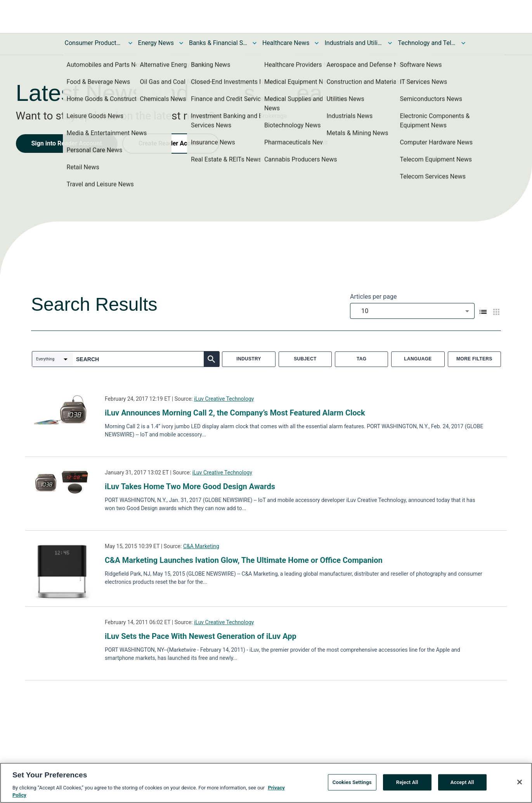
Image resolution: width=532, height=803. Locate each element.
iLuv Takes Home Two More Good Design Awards (190, 486)
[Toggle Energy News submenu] (181, 43)
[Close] (520, 784)
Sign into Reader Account (67, 143)
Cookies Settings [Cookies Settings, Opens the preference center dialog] (352, 785)
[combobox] (412, 311)
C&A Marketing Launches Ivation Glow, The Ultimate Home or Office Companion (244, 560)
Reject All (407, 785)
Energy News (156, 43)
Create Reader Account (171, 143)
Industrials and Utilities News (354, 43)
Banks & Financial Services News (218, 43)
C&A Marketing (201, 546)
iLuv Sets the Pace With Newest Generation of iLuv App (201, 636)
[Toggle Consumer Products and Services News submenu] (130, 43)
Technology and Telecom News (427, 43)
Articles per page (373, 297)
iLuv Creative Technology (224, 399)
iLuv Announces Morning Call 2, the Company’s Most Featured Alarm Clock (235, 413)
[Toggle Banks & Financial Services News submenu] (255, 43)
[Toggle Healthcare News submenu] (317, 43)
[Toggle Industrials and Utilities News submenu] (390, 43)
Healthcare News (286, 43)
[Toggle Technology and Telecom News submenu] (463, 43)
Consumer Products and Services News (94, 43)
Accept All (462, 785)
